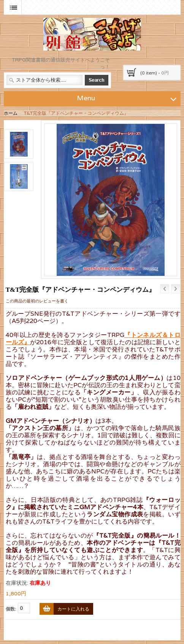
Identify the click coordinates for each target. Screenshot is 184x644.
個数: (11, 609)
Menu (128, 98)
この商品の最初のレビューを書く (37, 301)
